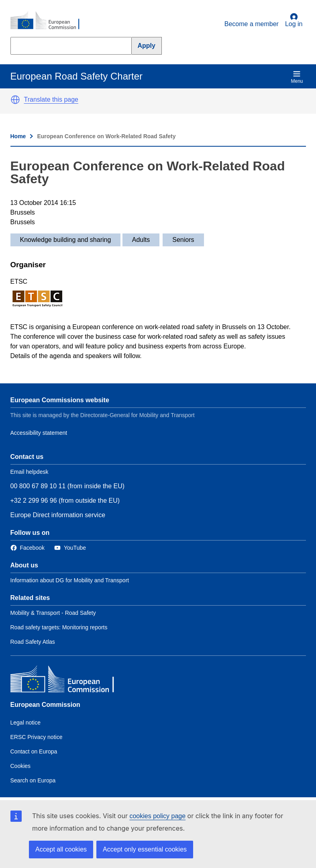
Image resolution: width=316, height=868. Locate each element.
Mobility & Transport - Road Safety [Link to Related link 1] (53, 613)
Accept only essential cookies (145, 849)
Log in (294, 20)
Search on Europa (33, 780)
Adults (141, 240)
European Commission (45, 705)
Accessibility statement (39, 433)
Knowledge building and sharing (66, 240)
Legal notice (26, 723)
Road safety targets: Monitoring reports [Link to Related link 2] (59, 627)
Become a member (252, 24)
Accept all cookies (61, 849)
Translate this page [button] (51, 99)
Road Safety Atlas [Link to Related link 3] (33, 642)
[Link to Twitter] (70, 548)
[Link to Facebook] (28, 548)
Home (18, 136)
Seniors (183, 240)
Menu (297, 77)
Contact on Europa (34, 751)
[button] (15, 100)
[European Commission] (49, 21)
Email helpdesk (30, 472)
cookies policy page (157, 816)
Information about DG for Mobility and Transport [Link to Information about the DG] (70, 580)
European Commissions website (60, 400)
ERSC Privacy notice (37, 737)
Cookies (21, 766)
